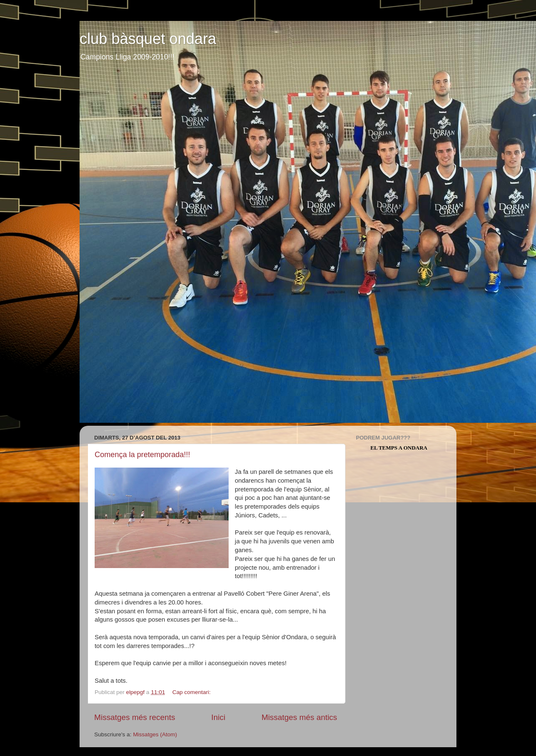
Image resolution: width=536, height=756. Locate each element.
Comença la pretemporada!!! (142, 455)
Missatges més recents (135, 717)
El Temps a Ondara (399, 448)
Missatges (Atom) (155, 734)
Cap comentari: (192, 692)
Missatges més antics (299, 717)
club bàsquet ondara (148, 39)
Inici (219, 717)
